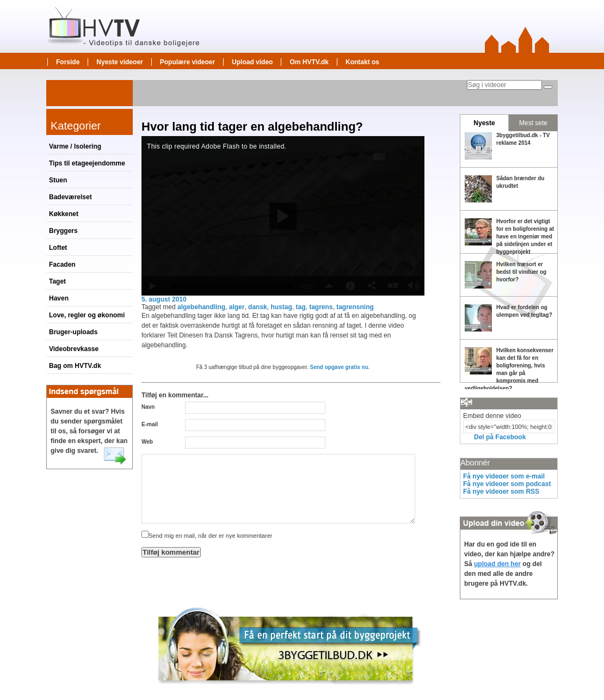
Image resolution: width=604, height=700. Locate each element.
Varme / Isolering (75, 146)
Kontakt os (362, 62)
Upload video (252, 62)
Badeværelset (70, 197)
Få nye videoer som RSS (501, 492)
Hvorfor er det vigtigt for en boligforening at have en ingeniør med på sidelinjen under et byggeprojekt (525, 237)
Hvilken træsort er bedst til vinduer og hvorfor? (521, 272)
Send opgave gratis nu (339, 367)
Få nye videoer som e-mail (504, 476)
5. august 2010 (164, 299)
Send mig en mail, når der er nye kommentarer (207, 536)
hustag (281, 307)
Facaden (62, 265)
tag (300, 307)
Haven (59, 298)
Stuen (58, 180)
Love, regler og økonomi (87, 315)
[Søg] (548, 87)
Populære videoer (187, 62)
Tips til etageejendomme (87, 163)
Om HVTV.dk (309, 62)
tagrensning (355, 307)
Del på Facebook (500, 437)
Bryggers (63, 231)
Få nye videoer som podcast (507, 484)
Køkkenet (64, 214)
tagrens (321, 307)
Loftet (58, 248)
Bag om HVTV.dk (75, 366)
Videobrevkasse (74, 349)
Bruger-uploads (73, 332)
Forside (68, 62)
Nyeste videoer (119, 62)
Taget (57, 281)
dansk (258, 307)
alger (237, 307)
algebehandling (201, 307)
